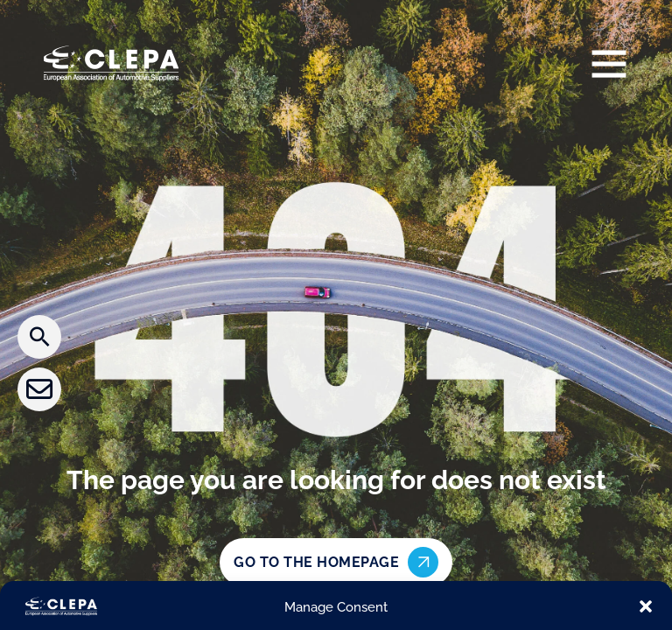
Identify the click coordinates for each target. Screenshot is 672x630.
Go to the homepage (336, 562)
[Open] (609, 63)
